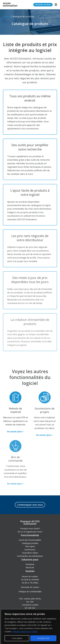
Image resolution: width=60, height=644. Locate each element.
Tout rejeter (17, 638)
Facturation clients (30, 553)
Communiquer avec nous (30, 505)
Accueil (6, 16)
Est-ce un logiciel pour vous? (30, 532)
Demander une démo (43, 5)
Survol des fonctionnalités (30, 540)
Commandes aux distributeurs (30, 556)
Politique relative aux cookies (25, 632)
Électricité (30, 567)
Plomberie (30, 564)
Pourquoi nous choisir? (30, 528)
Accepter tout (43, 638)
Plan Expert (30, 546)
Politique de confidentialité (30, 592)
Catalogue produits (30, 543)
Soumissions (30, 550)
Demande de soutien (30, 587)
